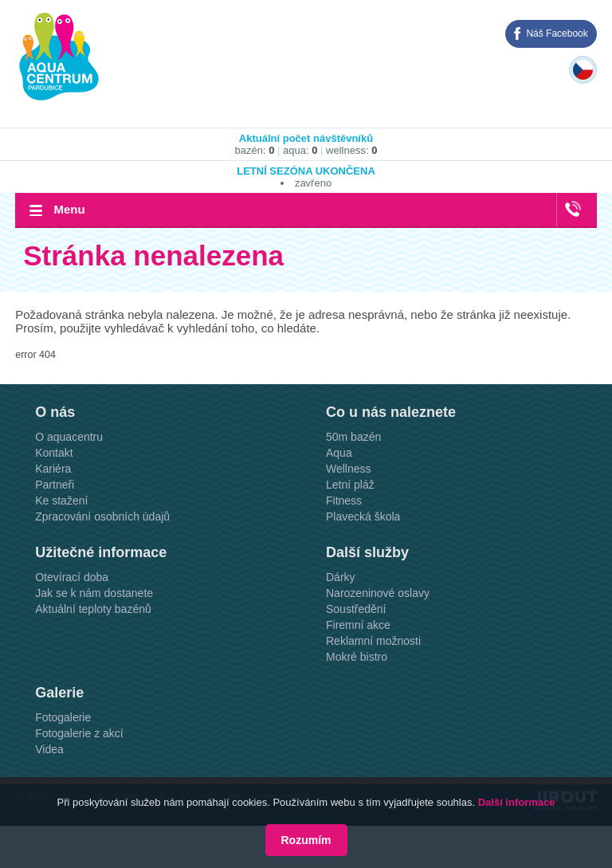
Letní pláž (350, 485)
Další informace (517, 802)
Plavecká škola (363, 516)
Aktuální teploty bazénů (93, 609)
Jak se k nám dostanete (94, 593)
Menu (69, 209)
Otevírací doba (72, 577)
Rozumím (306, 840)
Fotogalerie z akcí (79, 733)
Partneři (55, 485)
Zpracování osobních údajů (102, 516)
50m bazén (353, 437)
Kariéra (53, 469)
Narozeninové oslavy (378, 593)
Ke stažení (61, 501)
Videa (49, 749)
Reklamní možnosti (373, 641)
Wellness (349, 469)
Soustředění (356, 609)
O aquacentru (69, 437)
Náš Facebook (557, 33)
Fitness (344, 501)
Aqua (339, 453)
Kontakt (54, 453)
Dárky (341, 577)
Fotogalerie (63, 717)
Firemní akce (358, 625)
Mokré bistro (357, 657)
